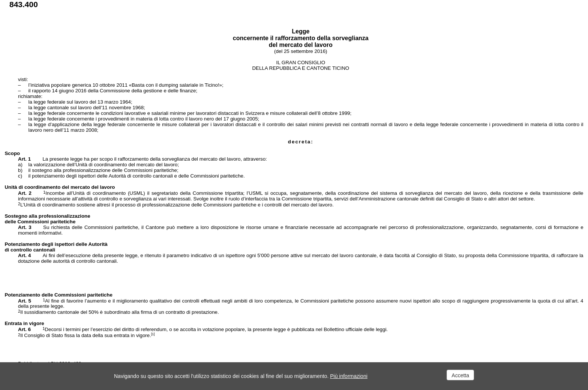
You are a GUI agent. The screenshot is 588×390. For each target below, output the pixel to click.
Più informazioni (349, 376)
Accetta (460, 375)
